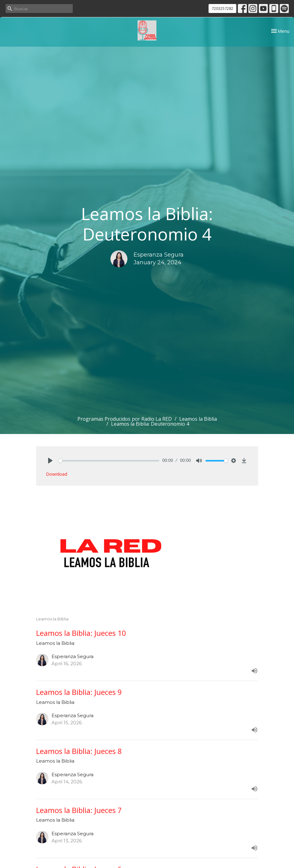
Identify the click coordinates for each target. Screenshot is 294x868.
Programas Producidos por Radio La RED (125, 419)
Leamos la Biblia (198, 419)
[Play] (50, 461)
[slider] (109, 461)
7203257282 (222, 8)
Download (57, 474)
